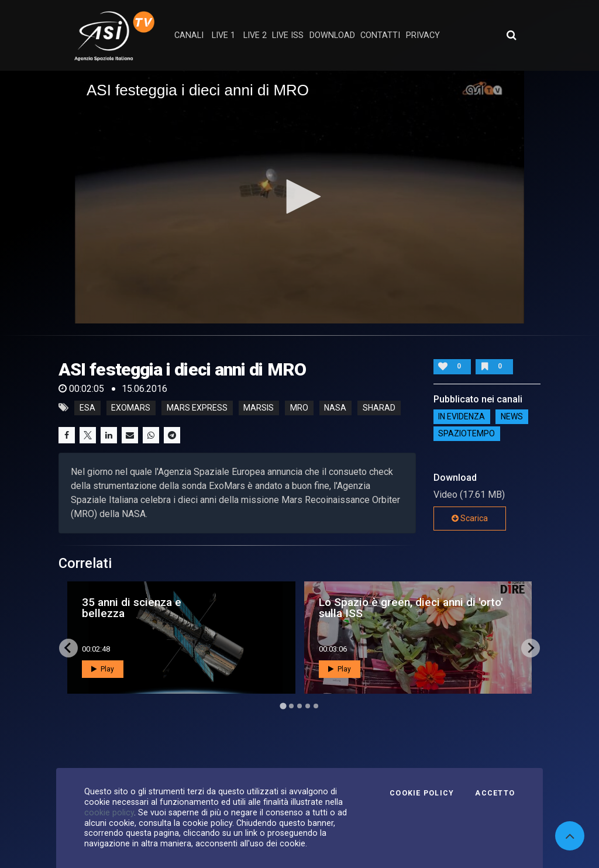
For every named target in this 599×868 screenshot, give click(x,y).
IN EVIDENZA (462, 417)
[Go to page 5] (316, 706)
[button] (299, 197)
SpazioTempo (467, 434)
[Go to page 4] (308, 706)
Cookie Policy (422, 793)
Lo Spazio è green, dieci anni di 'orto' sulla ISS (411, 608)
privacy (423, 35)
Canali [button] (189, 35)
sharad (379, 408)
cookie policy (109, 812)
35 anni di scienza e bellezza (132, 608)
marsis (259, 408)
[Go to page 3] (299, 706)
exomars (131, 408)
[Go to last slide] (68, 648)
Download (332, 35)
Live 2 (255, 35)
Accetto (495, 793)
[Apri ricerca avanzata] (511, 35)
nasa (335, 408)
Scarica (470, 518)
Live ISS (288, 35)
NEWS (512, 417)
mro (299, 408)
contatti (380, 35)
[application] (299, 197)
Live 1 (223, 35)
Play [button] (103, 669)
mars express (197, 408)
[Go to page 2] (291, 706)
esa (87, 408)
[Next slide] (531, 648)
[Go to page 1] (283, 706)
